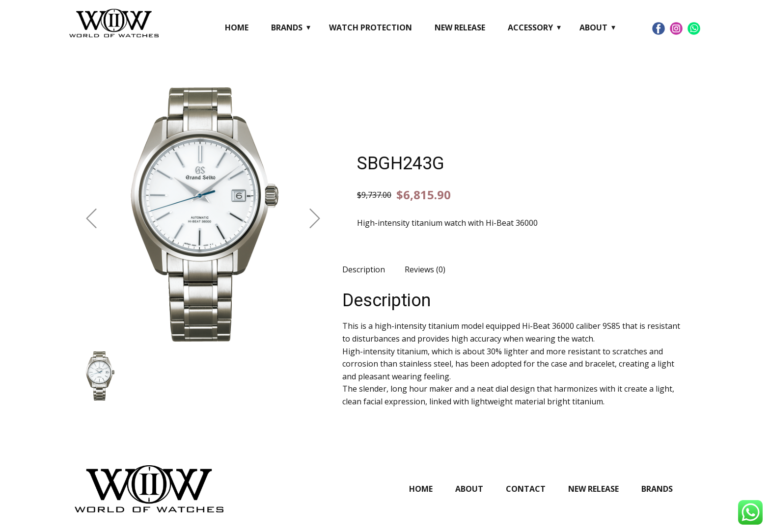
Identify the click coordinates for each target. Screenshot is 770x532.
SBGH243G (401, 163)
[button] (91, 218)
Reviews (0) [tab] (425, 269)
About (593, 27)
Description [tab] (364, 269)
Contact (526, 489)
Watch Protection (371, 27)
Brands (287, 27)
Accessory (530, 27)
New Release (460, 27)
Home (237, 27)
